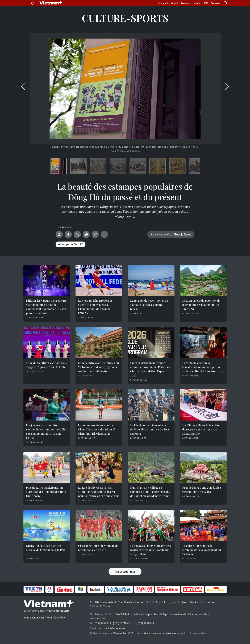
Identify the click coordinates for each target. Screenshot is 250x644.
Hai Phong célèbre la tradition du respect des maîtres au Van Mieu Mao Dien (201, 429)
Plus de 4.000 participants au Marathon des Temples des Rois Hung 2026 (46, 492)
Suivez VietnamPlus (161, 234)
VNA (183, 602)
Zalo (59, 234)
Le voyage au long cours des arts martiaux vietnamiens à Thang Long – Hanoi (151, 550)
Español (197, 3)
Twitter (77, 234)
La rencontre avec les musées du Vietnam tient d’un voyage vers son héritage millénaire (98, 367)
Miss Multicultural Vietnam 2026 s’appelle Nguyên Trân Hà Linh (47, 365)
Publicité (94, 606)
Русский (215, 3)
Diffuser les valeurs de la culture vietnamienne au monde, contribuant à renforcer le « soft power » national (46, 307)
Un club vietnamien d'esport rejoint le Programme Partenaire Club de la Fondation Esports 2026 (151, 369)
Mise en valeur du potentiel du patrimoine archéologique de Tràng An (201, 305)
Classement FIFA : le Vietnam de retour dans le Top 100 (98, 548)
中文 (206, 3)
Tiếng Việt (163, 3)
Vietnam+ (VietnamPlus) (51, 3)
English (175, 3)
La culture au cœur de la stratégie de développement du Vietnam (202, 550)
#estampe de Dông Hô (70, 244)
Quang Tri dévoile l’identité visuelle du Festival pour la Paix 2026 (46, 550)
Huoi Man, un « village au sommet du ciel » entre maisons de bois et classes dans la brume (150, 492)
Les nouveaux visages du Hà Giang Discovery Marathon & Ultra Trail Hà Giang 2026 (97, 429)
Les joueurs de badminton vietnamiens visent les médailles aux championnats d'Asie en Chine (46, 431)
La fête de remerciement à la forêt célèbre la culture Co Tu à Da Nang (150, 429)
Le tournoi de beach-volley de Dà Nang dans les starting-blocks (149, 305)
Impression (86, 234)
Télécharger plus (125, 572)
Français (186, 3)
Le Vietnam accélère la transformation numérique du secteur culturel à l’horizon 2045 (203, 367)
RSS (149, 602)
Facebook (68, 234)
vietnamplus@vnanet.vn (111, 628)
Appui (159, 602)
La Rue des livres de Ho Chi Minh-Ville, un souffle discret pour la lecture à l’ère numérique (99, 492)
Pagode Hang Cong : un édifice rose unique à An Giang (202, 490)
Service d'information (202, 602)
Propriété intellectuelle (101, 602)
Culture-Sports (125, 18)
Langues (172, 602)
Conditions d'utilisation (130, 602)
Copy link (95, 234)
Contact (107, 606)
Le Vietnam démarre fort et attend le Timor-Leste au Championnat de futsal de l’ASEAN (95, 307)
